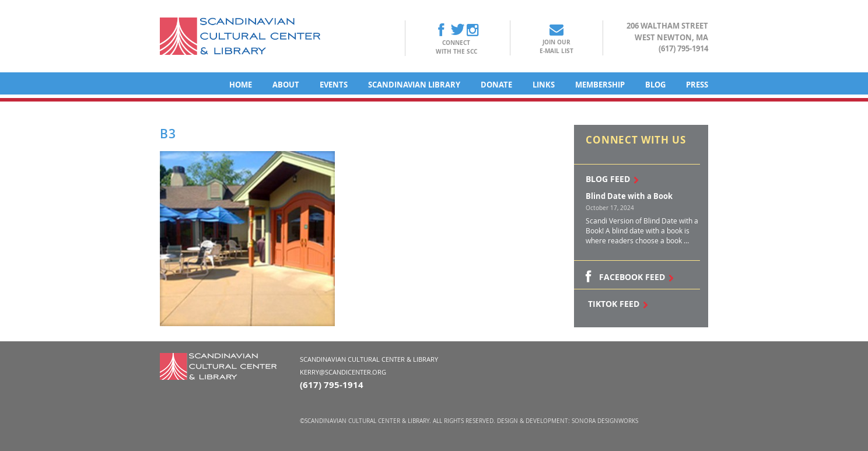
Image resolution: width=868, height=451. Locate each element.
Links (544, 85)
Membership (600, 85)
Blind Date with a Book (629, 196)
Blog (655, 85)
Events (334, 85)
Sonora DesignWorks (605, 421)
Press (697, 85)
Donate (496, 85)
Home (241, 85)
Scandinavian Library (414, 85)
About (286, 85)
